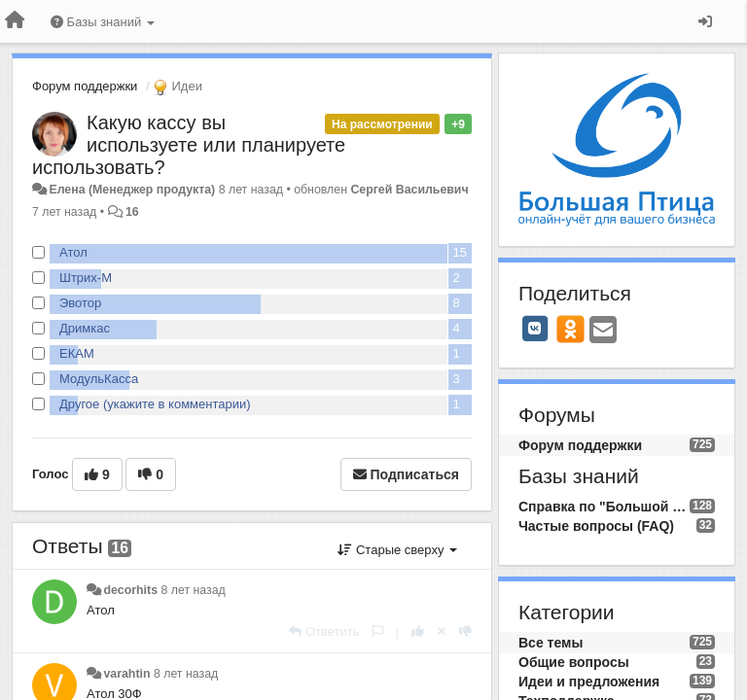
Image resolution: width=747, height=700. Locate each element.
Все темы (551, 643)
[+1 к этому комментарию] (418, 631)
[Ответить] (324, 631)
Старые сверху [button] (397, 550)
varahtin (126, 674)
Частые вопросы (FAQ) (596, 526)
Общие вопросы (574, 662)
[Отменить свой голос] (442, 631)
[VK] (535, 329)
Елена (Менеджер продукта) (132, 190)
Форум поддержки (85, 86)
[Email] (603, 331)
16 (132, 212)
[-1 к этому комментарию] (465, 631)
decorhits (130, 590)
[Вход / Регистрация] (705, 21)
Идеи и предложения (589, 682)
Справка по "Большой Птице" (604, 507)
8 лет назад (193, 590)
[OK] (570, 329)
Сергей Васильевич (409, 190)
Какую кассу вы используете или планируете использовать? (189, 145)
